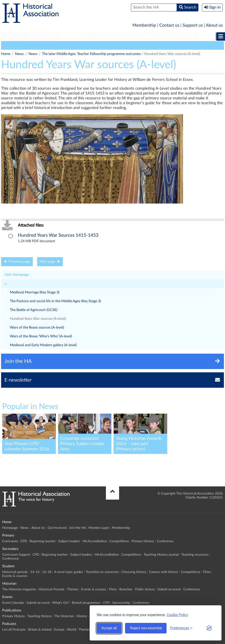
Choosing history (134, 572)
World (72, 630)
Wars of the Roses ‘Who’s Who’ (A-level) (41, 336)
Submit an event (169, 589)
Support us (193, 25)
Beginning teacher (43, 541)
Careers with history (164, 572)
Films (207, 572)
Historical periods (15, 572)
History (82, 616)
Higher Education (111, 36)
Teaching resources (195, 555)
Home (6, 54)
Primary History (143, 541)
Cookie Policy (177, 615)
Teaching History (40, 616)
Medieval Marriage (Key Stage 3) (35, 292)
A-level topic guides (69, 572)
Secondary (44, 36)
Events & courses (15, 576)
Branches (126, 589)
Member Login (99, 528)
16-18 (47, 572)
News (19, 54)
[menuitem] (14, 37)
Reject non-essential (146, 628)
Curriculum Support (16, 555)
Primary (14, 36)
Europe (59, 630)
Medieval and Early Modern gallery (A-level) (43, 345)
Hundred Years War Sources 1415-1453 (58, 235)
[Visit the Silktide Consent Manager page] (209, 628)
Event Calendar (13, 603)
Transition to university (102, 572)
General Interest (37, 45)
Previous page (17, 261)
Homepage (10, 528)
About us (214, 25)
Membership (144, 25)
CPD (24, 541)
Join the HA (77, 528)
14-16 (35, 572)
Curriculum (10, 541)
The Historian (64, 616)
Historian (149, 36)
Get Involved (57, 528)
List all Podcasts (14, 630)
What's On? (61, 603)
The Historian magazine (19, 589)
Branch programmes (86, 603)
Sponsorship (121, 603)
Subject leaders (69, 541)
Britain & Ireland (40, 630)
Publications (181, 36)
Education (64, 45)
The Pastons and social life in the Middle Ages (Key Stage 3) (55, 301)
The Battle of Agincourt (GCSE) (34, 310)
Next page (50, 261)
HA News (11, 45)
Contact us (169, 25)
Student (74, 36)
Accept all (109, 628)
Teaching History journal (161, 555)
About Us (38, 528)
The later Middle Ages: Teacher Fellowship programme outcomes (91, 54)
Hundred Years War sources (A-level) (38, 319)
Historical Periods (52, 589)
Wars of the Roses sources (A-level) (37, 327)
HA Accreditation (95, 541)
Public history (145, 589)
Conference (165, 541)
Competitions (119, 541)
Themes (73, 589)
